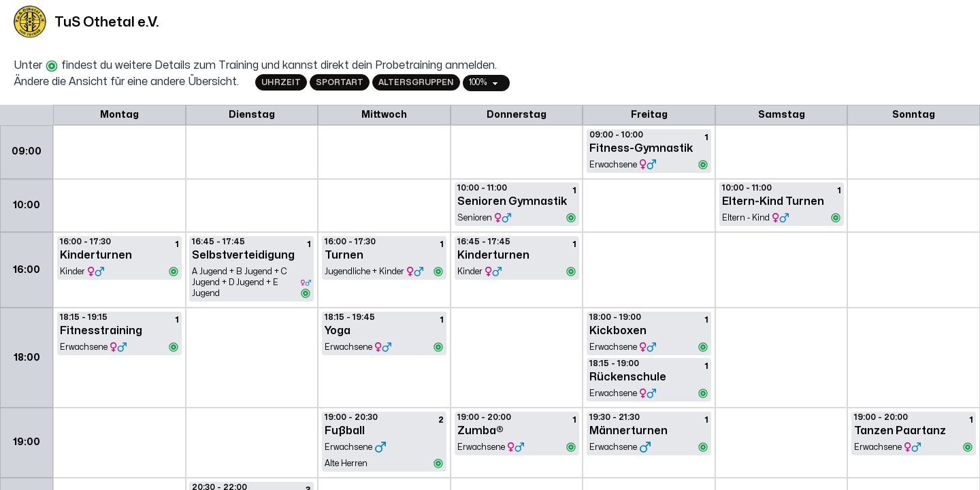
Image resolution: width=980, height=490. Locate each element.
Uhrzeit (281, 82)
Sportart (340, 82)
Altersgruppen (416, 82)
